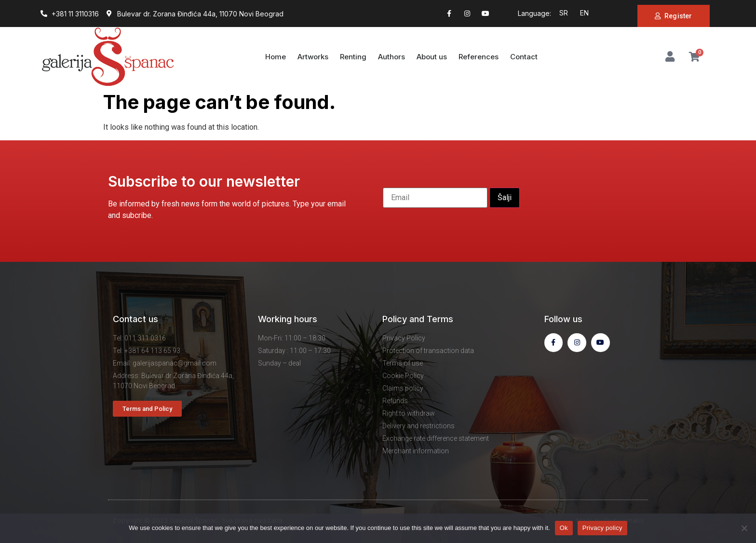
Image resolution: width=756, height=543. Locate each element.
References (479, 57)
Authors (391, 57)
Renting (353, 57)
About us (432, 57)
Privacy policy (602, 528)
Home (276, 57)
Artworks (313, 57)
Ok (564, 528)
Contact (524, 57)
